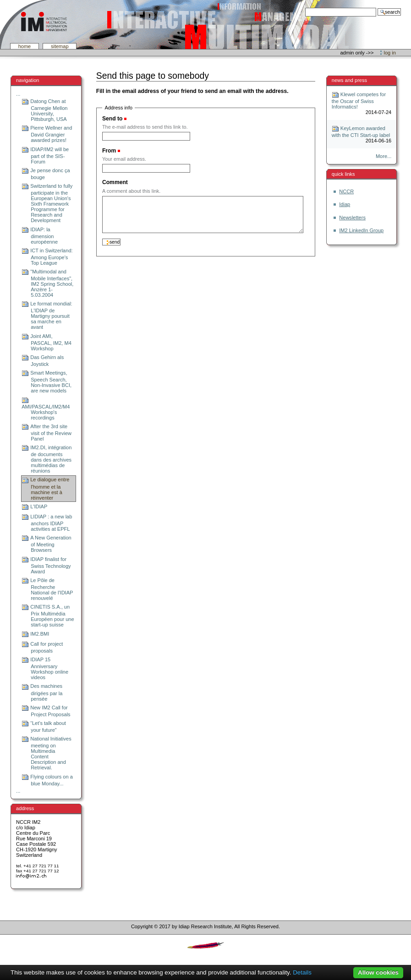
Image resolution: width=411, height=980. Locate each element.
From (109, 151)
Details (302, 972)
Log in (390, 53)
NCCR (346, 191)
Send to (112, 119)
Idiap (345, 204)
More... (384, 156)
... (18, 94)
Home (25, 46)
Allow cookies (378, 972)
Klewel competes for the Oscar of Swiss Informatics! (359, 101)
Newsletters (352, 218)
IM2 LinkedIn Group (361, 230)
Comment (115, 182)
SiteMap (60, 46)
